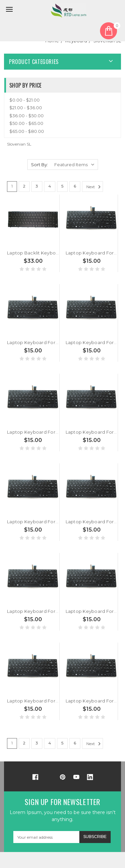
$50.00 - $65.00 (26, 123)
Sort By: (39, 165)
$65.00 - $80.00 (27, 131)
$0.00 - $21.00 (24, 100)
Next (94, 187)
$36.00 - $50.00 (26, 116)
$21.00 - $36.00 (26, 108)
